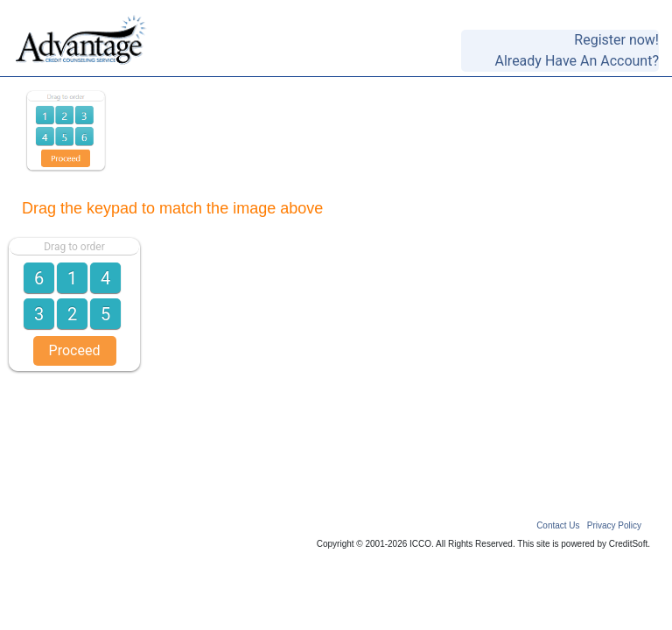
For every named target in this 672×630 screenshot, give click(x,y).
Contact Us (558, 525)
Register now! (616, 40)
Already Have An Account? (577, 61)
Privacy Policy (614, 525)
